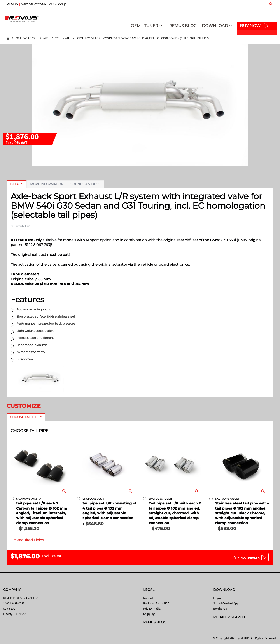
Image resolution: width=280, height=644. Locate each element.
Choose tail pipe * (26, 417)
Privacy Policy (152, 609)
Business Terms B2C (156, 603)
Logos (217, 598)
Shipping (149, 614)
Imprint (148, 598)
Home (8, 38)
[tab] (17, 184)
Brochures (220, 609)
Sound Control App (226, 603)
